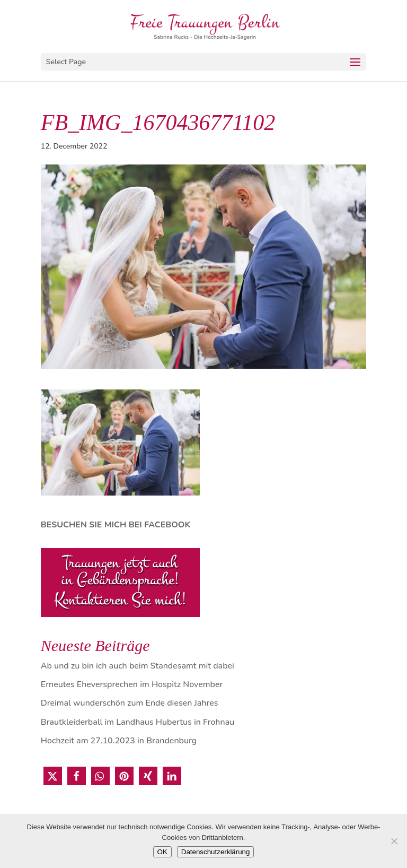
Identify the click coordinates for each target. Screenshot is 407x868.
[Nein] (394, 841)
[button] (53, 776)
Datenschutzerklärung (216, 852)
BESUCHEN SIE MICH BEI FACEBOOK (116, 525)
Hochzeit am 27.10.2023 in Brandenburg (119, 741)
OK (162, 852)
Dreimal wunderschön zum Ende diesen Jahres (130, 703)
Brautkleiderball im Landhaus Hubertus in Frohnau (138, 722)
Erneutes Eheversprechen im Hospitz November (132, 684)
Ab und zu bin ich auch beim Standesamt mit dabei (138, 666)
